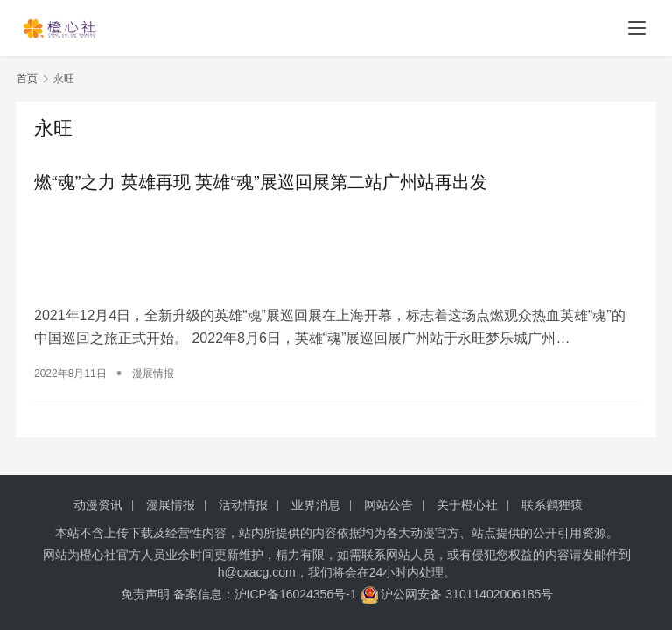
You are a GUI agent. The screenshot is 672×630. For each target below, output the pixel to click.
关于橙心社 (467, 505)
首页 (27, 79)
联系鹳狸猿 (552, 505)
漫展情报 (153, 374)
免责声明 (145, 594)
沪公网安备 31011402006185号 (457, 594)
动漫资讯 (98, 505)
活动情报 (243, 505)
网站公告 (388, 505)
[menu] (637, 28)
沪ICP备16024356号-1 (296, 594)
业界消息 (316, 505)
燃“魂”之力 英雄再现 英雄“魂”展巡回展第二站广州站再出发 (261, 182)
